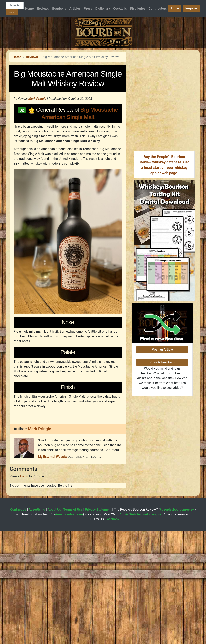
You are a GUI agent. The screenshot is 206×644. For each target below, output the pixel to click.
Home (29, 9)
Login (175, 8)
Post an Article (162, 459)
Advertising (37, 622)
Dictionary (103, 9)
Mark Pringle (37, 155)
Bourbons (59, 9)
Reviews (43, 9)
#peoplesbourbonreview (177, 622)
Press (88, 9)
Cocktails (120, 9)
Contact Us (18, 622)
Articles (75, 9)
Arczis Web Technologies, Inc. (141, 627)
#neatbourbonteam (69, 627)
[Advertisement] (103, 76)
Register (191, 8)
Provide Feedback (162, 472)
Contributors (158, 9)
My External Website (53, 569)
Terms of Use (73, 622)
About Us (54, 622)
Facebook (112, 632)
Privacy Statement (98, 622)
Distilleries (138, 9)
